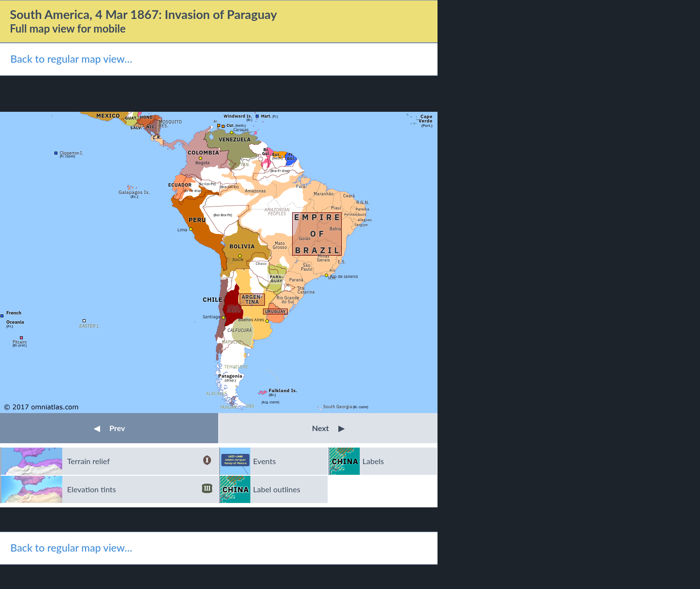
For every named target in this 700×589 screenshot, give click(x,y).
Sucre (238, 259)
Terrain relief (140, 461)
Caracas (241, 130)
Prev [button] (109, 428)
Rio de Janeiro (344, 276)
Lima (182, 230)
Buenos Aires (251, 320)
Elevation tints (140, 489)
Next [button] (328, 428)
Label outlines (277, 489)
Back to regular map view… (71, 59)
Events (265, 461)
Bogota (202, 163)
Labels (373, 461)
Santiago (212, 317)
